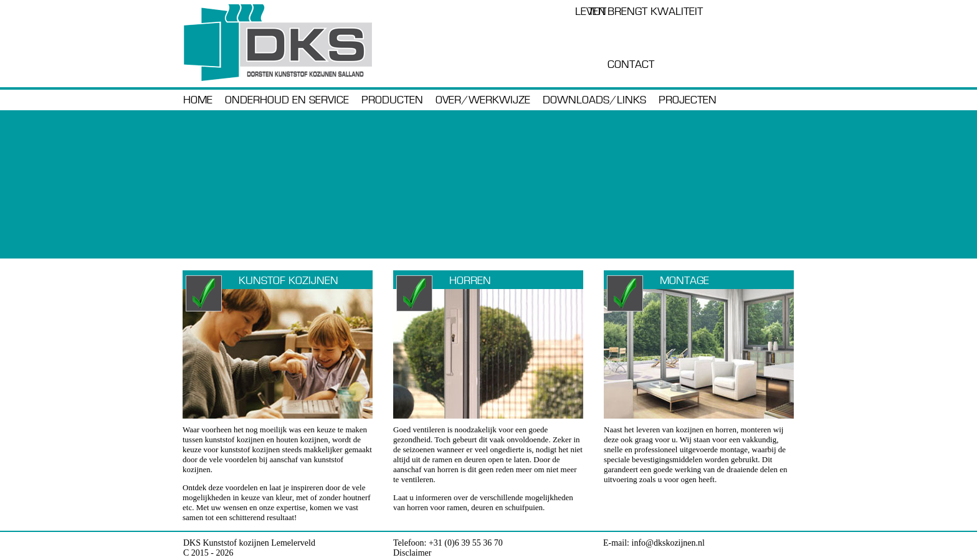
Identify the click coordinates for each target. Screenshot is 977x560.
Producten (392, 100)
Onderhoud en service (287, 100)
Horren (470, 281)
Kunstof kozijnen (288, 281)
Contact (631, 65)
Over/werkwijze (483, 100)
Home (198, 100)
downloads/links (594, 100)
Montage (684, 281)
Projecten (688, 100)
